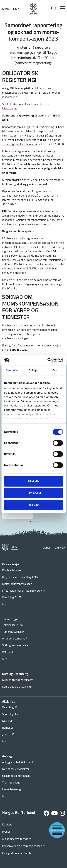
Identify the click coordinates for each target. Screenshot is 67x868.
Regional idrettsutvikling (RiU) (20, 577)
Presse (6, 832)
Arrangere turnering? (15, 638)
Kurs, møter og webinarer (18, 680)
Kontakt (7, 824)
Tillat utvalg (33, 493)
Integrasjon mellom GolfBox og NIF (23, 591)
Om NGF (60, 547)
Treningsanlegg (11, 782)
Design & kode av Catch (16, 853)
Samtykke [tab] (12, 370)
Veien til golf (10, 707)
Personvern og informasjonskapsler (23, 846)
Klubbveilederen (11, 570)
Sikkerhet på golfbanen (16, 776)
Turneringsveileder (13, 632)
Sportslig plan (10, 714)
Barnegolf (8, 728)
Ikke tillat (33, 505)
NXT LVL (7, 721)
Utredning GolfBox (13, 597)
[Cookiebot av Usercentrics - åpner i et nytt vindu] (48, 360)
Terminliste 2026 (12, 625)
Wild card (8, 652)
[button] (31, 521)
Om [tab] (55, 370)
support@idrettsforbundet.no (20, 144)
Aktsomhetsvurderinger (16, 839)
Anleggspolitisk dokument (18, 762)
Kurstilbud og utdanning (17, 686)
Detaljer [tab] (34, 370)
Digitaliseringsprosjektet (17, 584)
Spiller (15, 9)
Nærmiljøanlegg (12, 789)
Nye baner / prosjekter (16, 769)
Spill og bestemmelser (15, 645)
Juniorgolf (8, 734)
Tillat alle (34, 481)
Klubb (5, 9)
